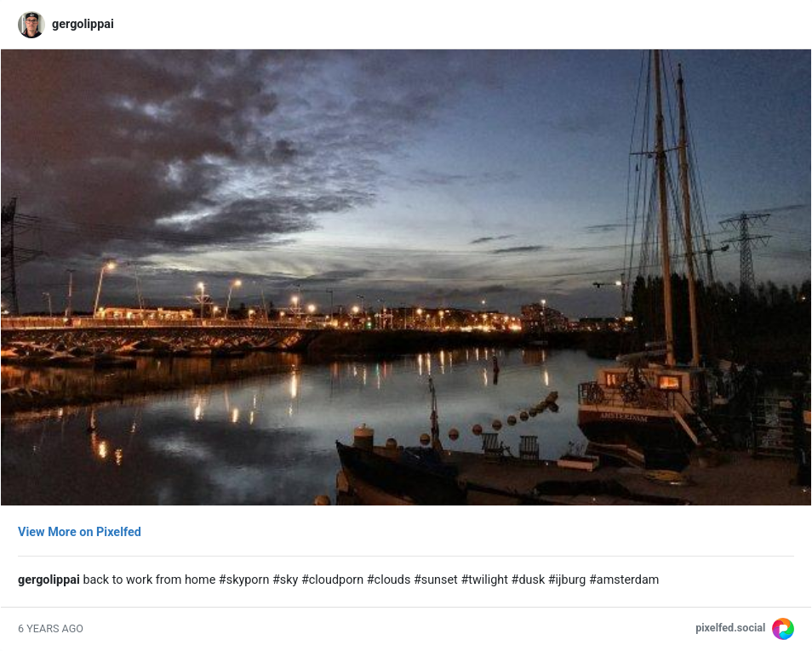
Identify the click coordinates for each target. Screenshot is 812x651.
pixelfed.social (730, 628)
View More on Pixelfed (80, 532)
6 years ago (51, 628)
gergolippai (83, 24)
